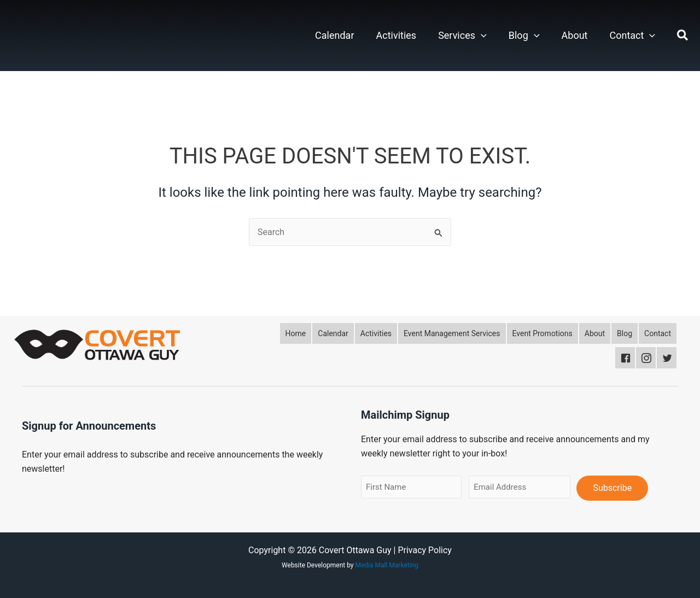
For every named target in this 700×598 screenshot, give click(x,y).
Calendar (334, 35)
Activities (396, 35)
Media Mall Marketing (387, 565)
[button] (481, 36)
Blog (524, 36)
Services (462, 36)
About (575, 35)
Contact (632, 36)
